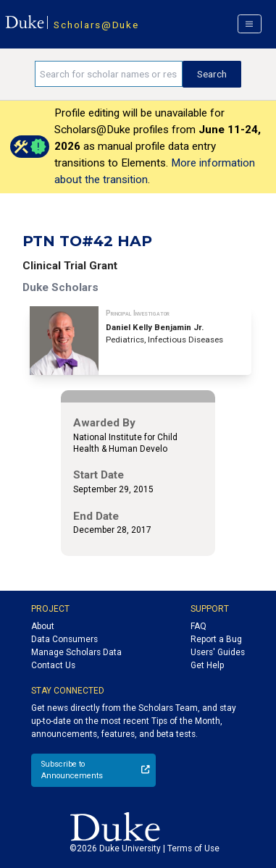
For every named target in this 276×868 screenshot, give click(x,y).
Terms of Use (193, 848)
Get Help (207, 665)
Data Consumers (64, 639)
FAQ (198, 626)
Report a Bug (216, 639)
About (43, 626)
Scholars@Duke (96, 25)
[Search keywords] (109, 74)
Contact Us (53, 665)
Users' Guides (218, 652)
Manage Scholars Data (76, 652)
